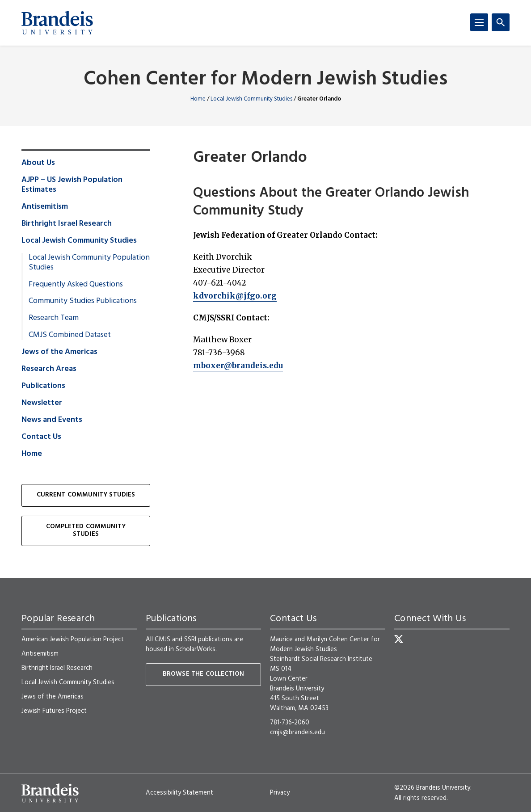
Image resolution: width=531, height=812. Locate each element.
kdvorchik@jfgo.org (235, 296)
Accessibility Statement (179, 793)
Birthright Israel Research (67, 224)
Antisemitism (45, 207)
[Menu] (479, 22)
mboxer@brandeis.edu (238, 366)
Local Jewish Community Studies (251, 99)
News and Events (52, 420)
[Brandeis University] (57, 23)
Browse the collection (203, 674)
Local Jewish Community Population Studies (89, 263)
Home (198, 99)
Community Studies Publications (83, 301)
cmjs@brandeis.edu (297, 732)
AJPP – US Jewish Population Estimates (72, 185)
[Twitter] (399, 639)
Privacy (280, 793)
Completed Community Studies (86, 530)
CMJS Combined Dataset (70, 335)
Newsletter (42, 403)
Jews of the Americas (59, 352)
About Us (38, 163)
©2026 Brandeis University (432, 788)
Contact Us (41, 437)
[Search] (501, 22)
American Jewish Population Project (73, 640)
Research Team (54, 318)
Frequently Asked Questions (76, 285)
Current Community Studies (86, 495)
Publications (43, 386)
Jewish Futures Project (54, 711)
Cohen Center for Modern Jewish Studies (265, 80)
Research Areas (49, 369)
